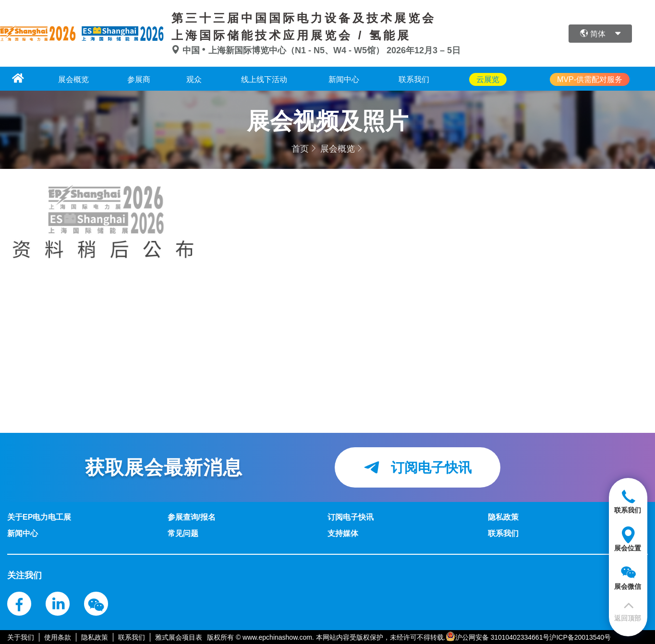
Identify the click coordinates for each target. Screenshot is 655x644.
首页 (300, 148)
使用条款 (58, 637)
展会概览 (65, 79)
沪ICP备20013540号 (580, 637)
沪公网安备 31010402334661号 (503, 637)
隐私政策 (95, 637)
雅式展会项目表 (179, 637)
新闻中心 (357, 79)
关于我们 (21, 637)
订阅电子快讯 (418, 467)
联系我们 (432, 79)
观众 (196, 79)
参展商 (135, 79)
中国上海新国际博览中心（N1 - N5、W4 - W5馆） (279, 50)
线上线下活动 (272, 79)
